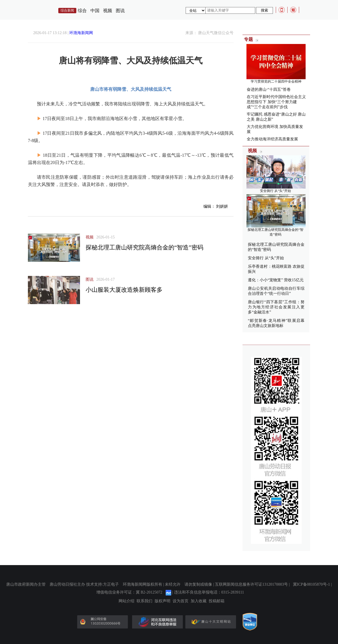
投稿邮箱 (217, 601)
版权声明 (163, 601)
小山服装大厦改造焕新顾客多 (124, 290)
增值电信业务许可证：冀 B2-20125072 (129, 592)
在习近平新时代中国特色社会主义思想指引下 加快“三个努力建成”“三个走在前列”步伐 (276, 102)
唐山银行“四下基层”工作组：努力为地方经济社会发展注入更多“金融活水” (276, 307)
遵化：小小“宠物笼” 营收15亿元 (276, 280)
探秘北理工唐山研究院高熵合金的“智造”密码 (144, 247)
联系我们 (144, 601)
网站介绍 (126, 601)
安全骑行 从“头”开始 (275, 191)
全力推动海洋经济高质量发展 (272, 139)
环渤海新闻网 (81, 33)
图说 (120, 11)
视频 (108, 11)
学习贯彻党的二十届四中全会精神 (276, 81)
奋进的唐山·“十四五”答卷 (269, 89)
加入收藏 (199, 601)
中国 (95, 11)
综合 (82, 11)
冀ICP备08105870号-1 (311, 584)
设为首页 (181, 601)
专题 (248, 39)
